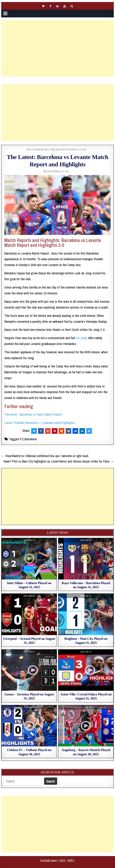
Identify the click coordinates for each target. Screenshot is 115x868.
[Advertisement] (58, 48)
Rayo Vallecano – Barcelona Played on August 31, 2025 (86, 585)
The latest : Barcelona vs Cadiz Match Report (33, 414)
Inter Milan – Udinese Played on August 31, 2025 (29, 585)
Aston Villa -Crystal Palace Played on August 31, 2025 (86, 696)
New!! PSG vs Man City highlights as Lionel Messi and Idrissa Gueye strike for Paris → (59, 461)
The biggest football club (68, 150)
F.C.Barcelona (40, 150)
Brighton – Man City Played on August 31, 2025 (86, 641)
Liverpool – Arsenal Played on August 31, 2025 (29, 641)
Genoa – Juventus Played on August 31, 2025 (29, 696)
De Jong (81, 338)
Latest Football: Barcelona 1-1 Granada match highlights (40, 423)
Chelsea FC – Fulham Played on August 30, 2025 (29, 752)
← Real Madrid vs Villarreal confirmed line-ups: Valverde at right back (45, 456)
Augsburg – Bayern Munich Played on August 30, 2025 (86, 752)
